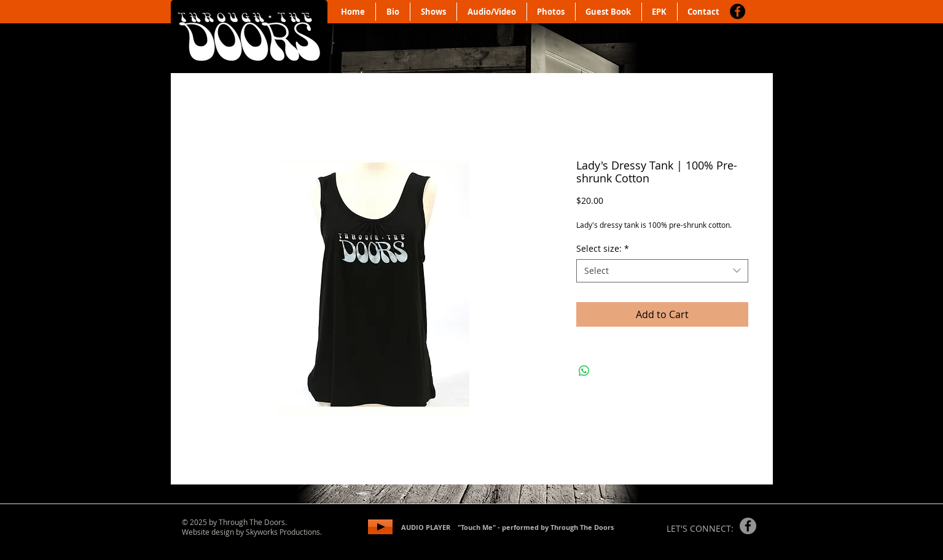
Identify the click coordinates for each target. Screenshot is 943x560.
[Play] (380, 527)
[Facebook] (738, 11)
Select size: (603, 248)
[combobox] (662, 271)
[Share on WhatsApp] (584, 371)
